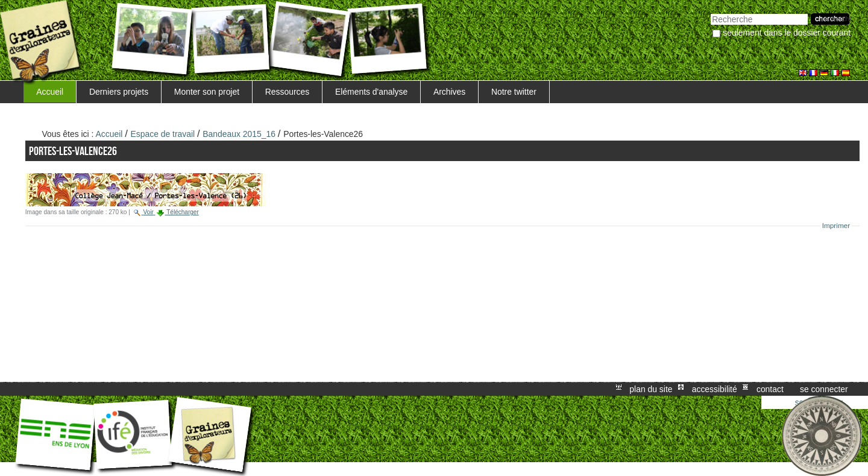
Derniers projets (119, 92)
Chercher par (710, 12)
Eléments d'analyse (371, 92)
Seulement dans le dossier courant (787, 33)
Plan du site (651, 389)
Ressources (287, 92)
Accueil (50, 92)
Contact (770, 389)
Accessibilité (715, 389)
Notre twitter (514, 92)
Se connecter (824, 389)
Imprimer (836, 226)
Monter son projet (207, 92)
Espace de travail (163, 134)
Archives (449, 92)
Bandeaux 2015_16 (239, 134)
